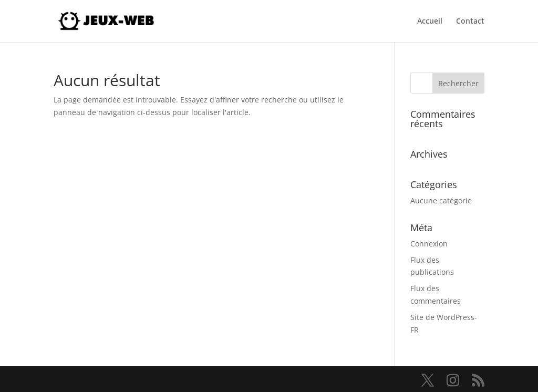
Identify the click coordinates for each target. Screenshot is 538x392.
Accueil (430, 22)
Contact (470, 22)
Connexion (429, 244)
